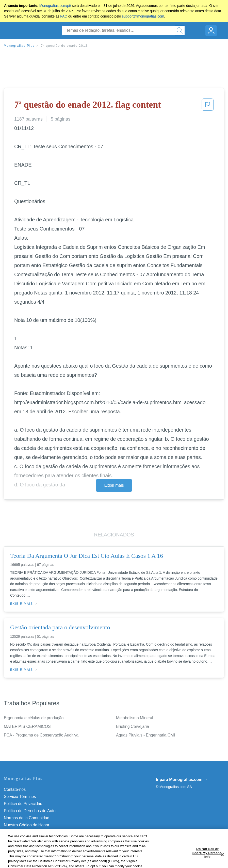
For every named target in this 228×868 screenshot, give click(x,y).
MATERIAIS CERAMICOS (27, 726)
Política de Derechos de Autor (30, 811)
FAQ (64, 16)
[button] (208, 106)
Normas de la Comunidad (27, 818)
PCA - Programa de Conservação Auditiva (41, 735)
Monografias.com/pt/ (55, 6)
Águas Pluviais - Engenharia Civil (145, 735)
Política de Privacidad (23, 804)
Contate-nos (15, 789)
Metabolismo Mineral (135, 718)
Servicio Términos (20, 797)
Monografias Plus (19, 46)
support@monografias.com (143, 16)
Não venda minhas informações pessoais (40, 832)
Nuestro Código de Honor (27, 825)
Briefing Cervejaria (133, 726)
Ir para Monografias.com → (182, 780)
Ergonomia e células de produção (34, 718)
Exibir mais (114, 485)
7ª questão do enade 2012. (65, 46)
